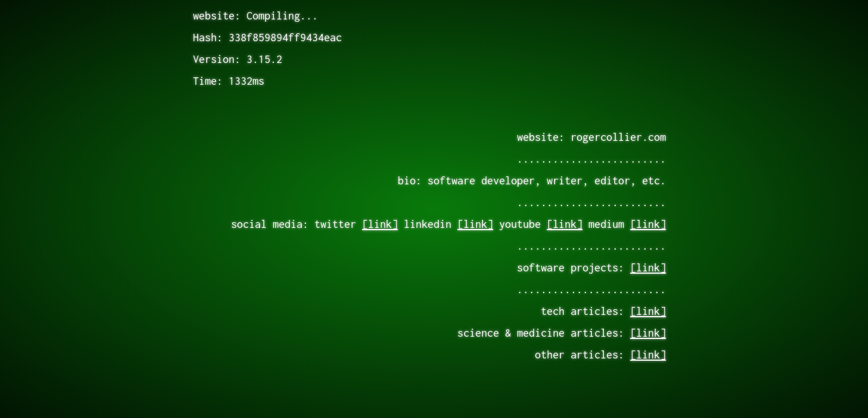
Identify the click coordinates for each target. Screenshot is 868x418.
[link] (380, 224)
